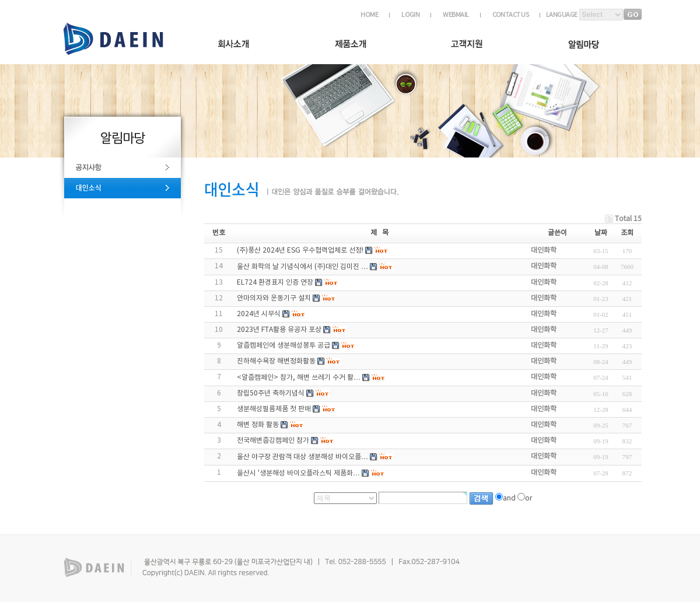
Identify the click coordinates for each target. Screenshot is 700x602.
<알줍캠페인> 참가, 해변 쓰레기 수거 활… (299, 378)
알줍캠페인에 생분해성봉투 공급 (283, 346)
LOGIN (410, 15)
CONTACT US (511, 15)
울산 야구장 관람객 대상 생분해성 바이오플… (302, 457)
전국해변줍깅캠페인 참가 (273, 441)
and (509, 498)
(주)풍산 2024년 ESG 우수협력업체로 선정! (300, 251)
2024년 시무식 (259, 314)
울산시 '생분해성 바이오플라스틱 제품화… (298, 473)
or (528, 498)
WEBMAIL (456, 15)
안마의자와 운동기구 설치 (274, 298)
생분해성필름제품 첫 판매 (274, 409)
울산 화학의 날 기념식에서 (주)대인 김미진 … (302, 267)
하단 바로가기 (0, 1)
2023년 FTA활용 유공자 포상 (279, 330)
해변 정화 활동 (258, 425)
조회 (627, 233)
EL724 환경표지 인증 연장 (275, 283)
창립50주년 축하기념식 (271, 393)
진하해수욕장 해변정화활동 (276, 361)
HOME (369, 15)
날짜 (601, 233)
